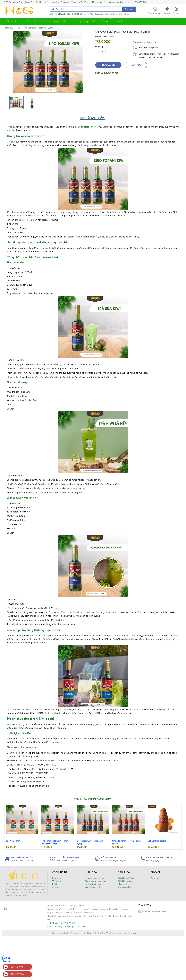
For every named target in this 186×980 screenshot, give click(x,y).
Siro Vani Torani (13, 841)
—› (19, 28)
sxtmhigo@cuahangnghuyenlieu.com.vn (111, 2)
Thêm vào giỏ (108, 65)
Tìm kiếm (129, 9)
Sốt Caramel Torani (157, 841)
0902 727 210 (69, 954)
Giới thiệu (32, 21)
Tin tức (107, 21)
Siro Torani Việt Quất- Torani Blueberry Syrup (55, 842)
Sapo (133, 977)
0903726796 (140, 2)
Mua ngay (136, 65)
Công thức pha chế (85, 21)
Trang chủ (14, 21)
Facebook (155, 878)
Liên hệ (120, 21)
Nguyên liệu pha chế (56, 21)
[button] (177, 10)
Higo (9, 724)
